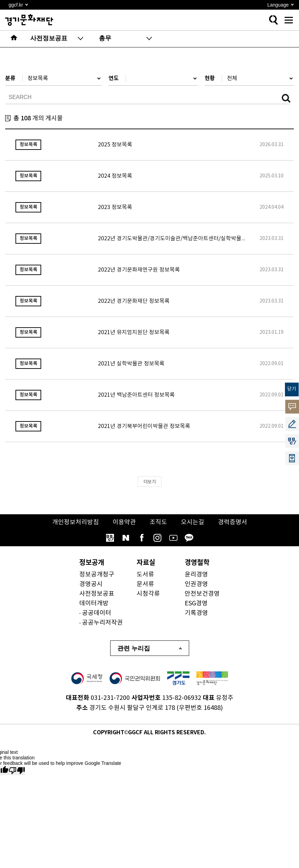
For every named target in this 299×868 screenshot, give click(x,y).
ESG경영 (196, 603)
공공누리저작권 (102, 623)
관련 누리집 (134, 648)
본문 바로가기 (0, 0)
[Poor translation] (17, 771)
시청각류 (148, 594)
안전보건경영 (202, 594)
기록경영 (196, 613)
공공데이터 (97, 613)
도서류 (145, 575)
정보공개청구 (97, 575)
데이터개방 (94, 603)
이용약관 (124, 522)
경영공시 (91, 584)
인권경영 (196, 584)
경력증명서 (233, 522)
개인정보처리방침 (76, 522)
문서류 (145, 584)
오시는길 (193, 522)
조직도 (158, 522)
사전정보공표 (97, 594)
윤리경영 (196, 575)
